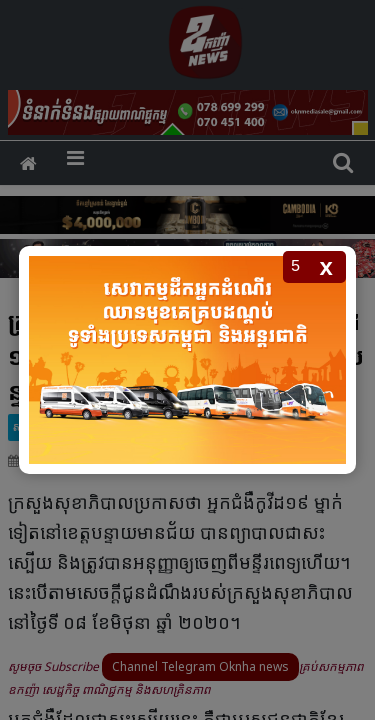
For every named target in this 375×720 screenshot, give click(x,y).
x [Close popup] (326, 266)
